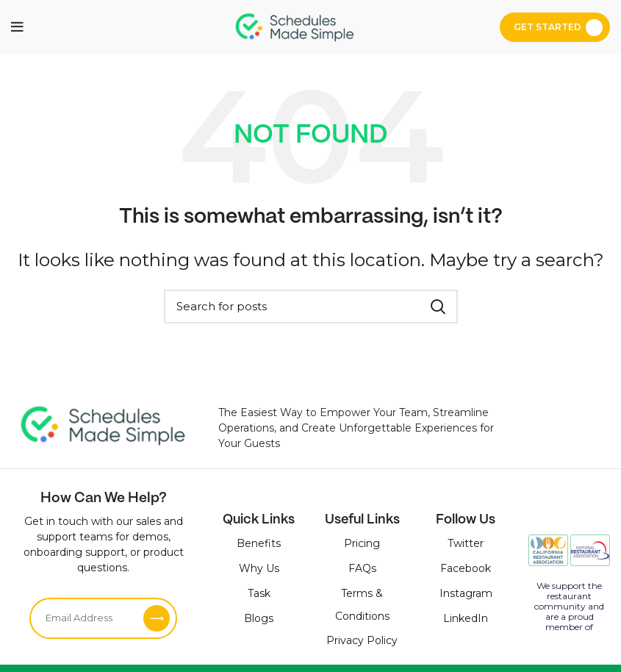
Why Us (259, 568)
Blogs (259, 618)
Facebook (466, 568)
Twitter (466, 543)
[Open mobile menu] (17, 27)
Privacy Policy (362, 640)
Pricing (362, 543)
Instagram (466, 593)
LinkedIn (466, 618)
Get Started (548, 27)
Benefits (259, 543)
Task (259, 593)
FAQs (362, 568)
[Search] (311, 307)
